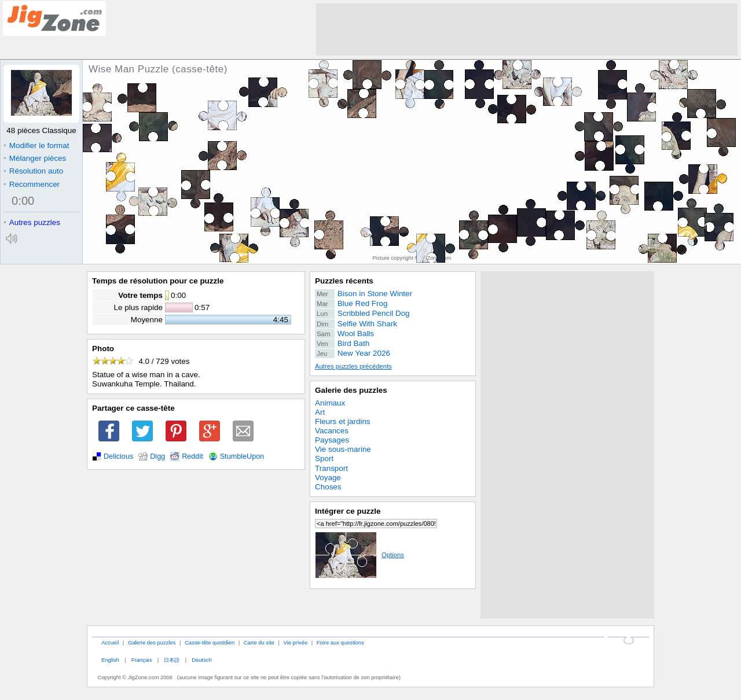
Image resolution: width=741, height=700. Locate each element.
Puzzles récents (344, 281)
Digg (157, 456)
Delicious (118, 456)
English (110, 660)
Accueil (110, 642)
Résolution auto (33, 171)
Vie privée (296, 642)
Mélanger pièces (35, 158)
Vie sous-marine (343, 449)
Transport (331, 468)
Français (142, 660)
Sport (324, 458)
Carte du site (259, 642)
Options (360, 555)
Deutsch (201, 660)
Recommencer (32, 184)
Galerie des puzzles (351, 390)
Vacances (332, 431)
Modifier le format (36, 145)
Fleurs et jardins (343, 421)
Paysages (332, 440)
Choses (328, 487)
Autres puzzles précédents (353, 366)
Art (320, 412)
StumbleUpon (242, 456)
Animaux (330, 403)
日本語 (172, 660)
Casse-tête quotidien (210, 642)
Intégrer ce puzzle (348, 511)
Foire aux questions (340, 642)
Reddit (192, 456)
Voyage (328, 478)
